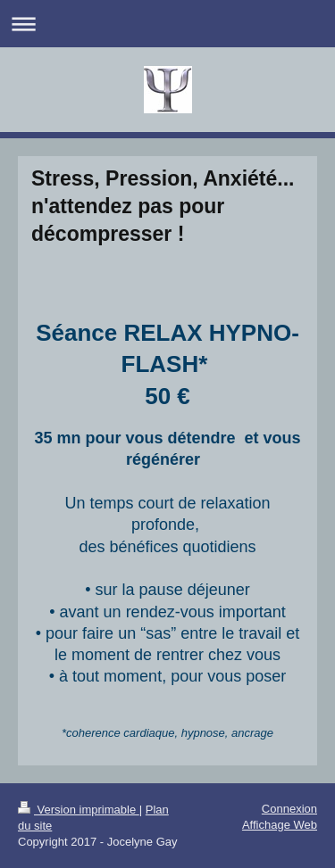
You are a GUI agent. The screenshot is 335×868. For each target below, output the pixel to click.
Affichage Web (280, 825)
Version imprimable (79, 810)
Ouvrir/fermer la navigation (167, 24)
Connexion (289, 809)
